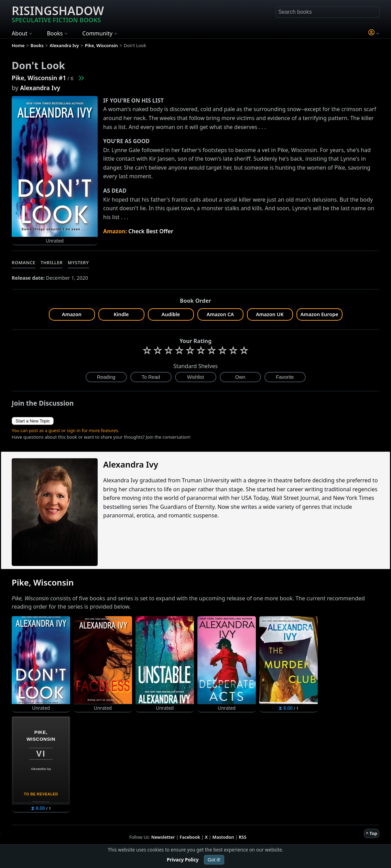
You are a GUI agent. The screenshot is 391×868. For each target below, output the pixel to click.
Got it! (214, 860)
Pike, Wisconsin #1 (39, 78)
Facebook (190, 837)
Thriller (52, 262)
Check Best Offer (151, 231)
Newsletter (163, 837)
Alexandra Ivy (40, 88)
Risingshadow (58, 13)
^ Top (372, 833)
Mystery (78, 262)
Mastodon (223, 837)
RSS (242, 837)
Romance (24, 262)
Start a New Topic (33, 421)
